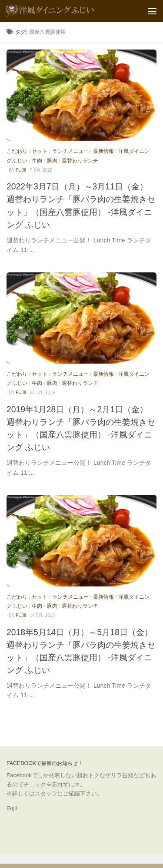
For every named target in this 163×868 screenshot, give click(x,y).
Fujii (12, 808)
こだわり (17, 151)
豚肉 (52, 161)
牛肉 (37, 161)
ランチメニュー (70, 151)
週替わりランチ (80, 161)
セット (40, 151)
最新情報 (103, 151)
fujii (21, 170)
